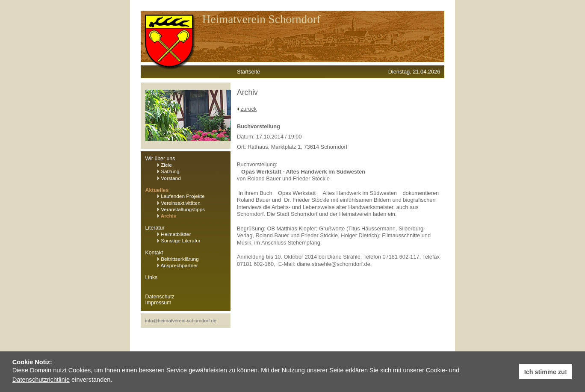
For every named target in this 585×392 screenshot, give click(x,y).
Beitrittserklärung (178, 259)
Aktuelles (157, 190)
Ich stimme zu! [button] (546, 372)
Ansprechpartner (178, 265)
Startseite (248, 72)
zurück (249, 109)
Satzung (168, 171)
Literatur (155, 228)
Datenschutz (160, 297)
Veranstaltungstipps (181, 209)
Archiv (167, 216)
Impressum (158, 303)
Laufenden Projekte (181, 196)
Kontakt (154, 253)
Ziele (165, 165)
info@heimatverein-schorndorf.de (181, 321)
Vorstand (169, 178)
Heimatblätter (174, 234)
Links (152, 277)
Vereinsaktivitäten (179, 203)
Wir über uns (160, 159)
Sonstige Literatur (179, 241)
